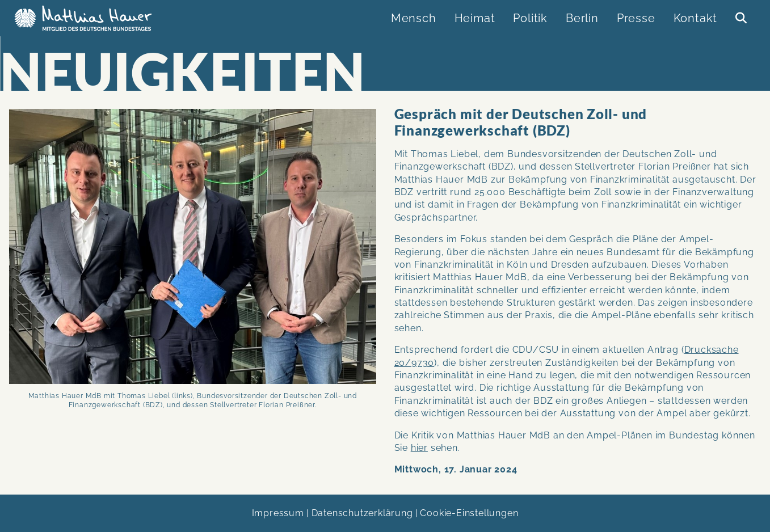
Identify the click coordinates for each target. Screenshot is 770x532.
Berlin (582, 18)
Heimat (475, 18)
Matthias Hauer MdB (86, 18)
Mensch (414, 18)
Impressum (278, 513)
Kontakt (696, 18)
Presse (636, 18)
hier (419, 448)
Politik (530, 18)
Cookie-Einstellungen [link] (469, 513)
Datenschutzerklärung (362, 513)
